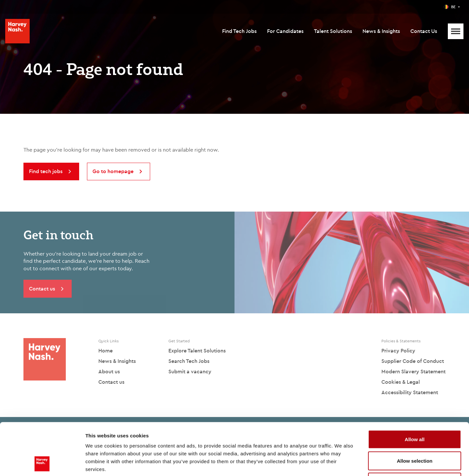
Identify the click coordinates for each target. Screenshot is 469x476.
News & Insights (381, 31)
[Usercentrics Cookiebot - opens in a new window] (42, 463)
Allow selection (414, 412)
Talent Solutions (333, 31)
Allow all (415, 390)
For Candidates (285, 31)
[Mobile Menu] (456, 31)
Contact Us (424, 31)
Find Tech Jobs (239, 31)
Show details (342, 463)
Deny (415, 433)
